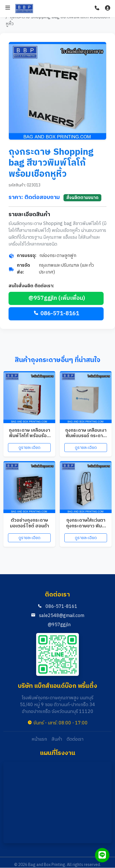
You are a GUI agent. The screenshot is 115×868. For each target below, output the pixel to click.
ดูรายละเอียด (29, 448)
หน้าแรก (39, 740)
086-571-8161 (56, 314)
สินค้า (57, 740)
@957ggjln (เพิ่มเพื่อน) (56, 298)
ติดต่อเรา (75, 740)
